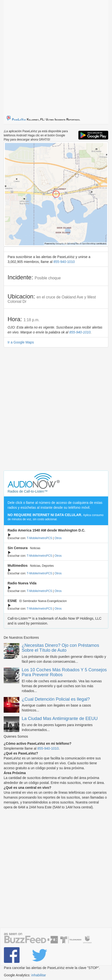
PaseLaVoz (19, 119)
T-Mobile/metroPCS (39, 538)
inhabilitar (39, 975)
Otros (58, 538)
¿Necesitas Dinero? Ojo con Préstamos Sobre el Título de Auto (60, 648)
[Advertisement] (56, 56)
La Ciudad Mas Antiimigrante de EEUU (60, 719)
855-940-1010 (64, 262)
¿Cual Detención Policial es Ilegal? (56, 699)
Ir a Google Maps (21, 342)
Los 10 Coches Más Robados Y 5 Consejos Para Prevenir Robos (64, 672)
